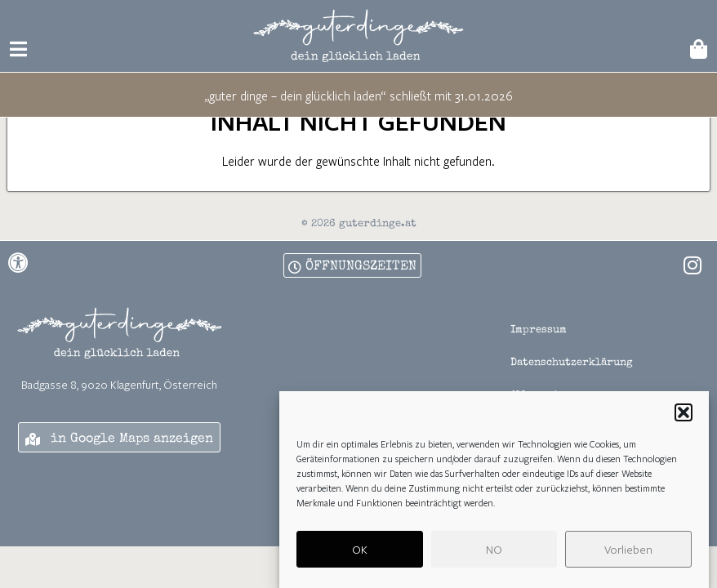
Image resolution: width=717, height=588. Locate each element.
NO (494, 552)
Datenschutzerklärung (572, 394)
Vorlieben (628, 552)
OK (360, 552)
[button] (684, 416)
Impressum (539, 361)
